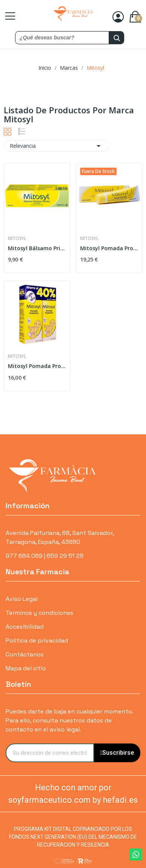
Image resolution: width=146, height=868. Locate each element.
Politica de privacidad (37, 640)
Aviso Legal (22, 599)
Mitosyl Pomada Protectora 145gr (109, 248)
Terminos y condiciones (40, 613)
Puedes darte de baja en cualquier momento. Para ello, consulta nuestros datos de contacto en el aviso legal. (69, 720)
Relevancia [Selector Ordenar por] (56, 146)
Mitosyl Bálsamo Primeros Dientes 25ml (37, 248)
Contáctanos (25, 654)
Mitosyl (17, 239)
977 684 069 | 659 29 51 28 (45, 556)
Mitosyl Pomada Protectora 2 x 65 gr (37, 366)
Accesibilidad (25, 627)
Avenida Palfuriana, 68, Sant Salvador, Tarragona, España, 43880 (60, 537)
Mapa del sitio (26, 668)
